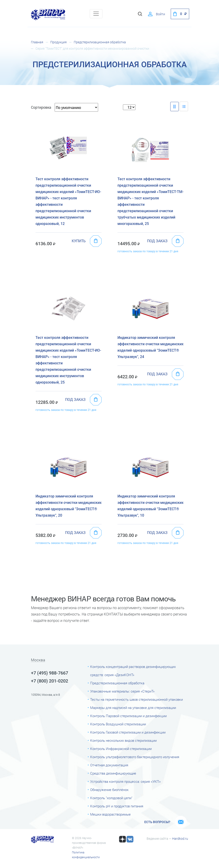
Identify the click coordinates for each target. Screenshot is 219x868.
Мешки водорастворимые (110, 814)
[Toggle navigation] (96, 14)
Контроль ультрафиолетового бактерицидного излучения (135, 757)
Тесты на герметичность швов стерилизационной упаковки (136, 700)
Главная (37, 42)
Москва (38, 660)
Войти (160, 14)
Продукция (59, 42)
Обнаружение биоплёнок (109, 790)
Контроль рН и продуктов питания (117, 806)
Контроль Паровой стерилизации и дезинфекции (128, 716)
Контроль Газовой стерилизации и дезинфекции (128, 732)
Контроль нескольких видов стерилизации (123, 741)
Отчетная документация (109, 765)
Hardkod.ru (180, 839)
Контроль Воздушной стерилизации (118, 724)
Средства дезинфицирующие (113, 773)
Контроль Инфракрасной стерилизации (121, 749)
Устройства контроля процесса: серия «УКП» (125, 782)
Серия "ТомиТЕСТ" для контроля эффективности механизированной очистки (92, 49)
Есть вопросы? (157, 822)
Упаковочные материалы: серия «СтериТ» (122, 691)
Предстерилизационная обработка (100, 42)
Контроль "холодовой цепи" (111, 798)
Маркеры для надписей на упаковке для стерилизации (133, 708)
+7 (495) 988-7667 (50, 673)
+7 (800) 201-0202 (50, 681)
